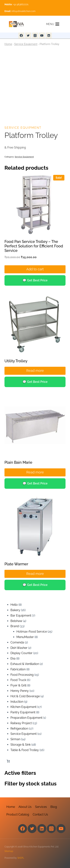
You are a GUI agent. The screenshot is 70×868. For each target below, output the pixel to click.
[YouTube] (42, 35)
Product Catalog (18, 814)
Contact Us (40, 814)
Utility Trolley (16, 361)
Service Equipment (26, 44)
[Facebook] (21, 35)
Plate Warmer (16, 564)
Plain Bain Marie (18, 462)
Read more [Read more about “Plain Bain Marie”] (35, 472)
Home (8, 44)
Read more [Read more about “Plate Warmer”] (35, 574)
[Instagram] (35, 35)
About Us (25, 807)
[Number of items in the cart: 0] (8, 761)
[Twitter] (28, 35)
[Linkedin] (49, 35)
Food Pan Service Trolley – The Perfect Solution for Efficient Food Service (34, 246)
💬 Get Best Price (35, 280)
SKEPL (21, 858)
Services (41, 807)
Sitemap (9, 851)
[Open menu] (53, 24)
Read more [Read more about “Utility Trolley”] (35, 371)
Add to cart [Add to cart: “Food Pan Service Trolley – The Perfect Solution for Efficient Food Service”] (35, 269)
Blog (54, 807)
